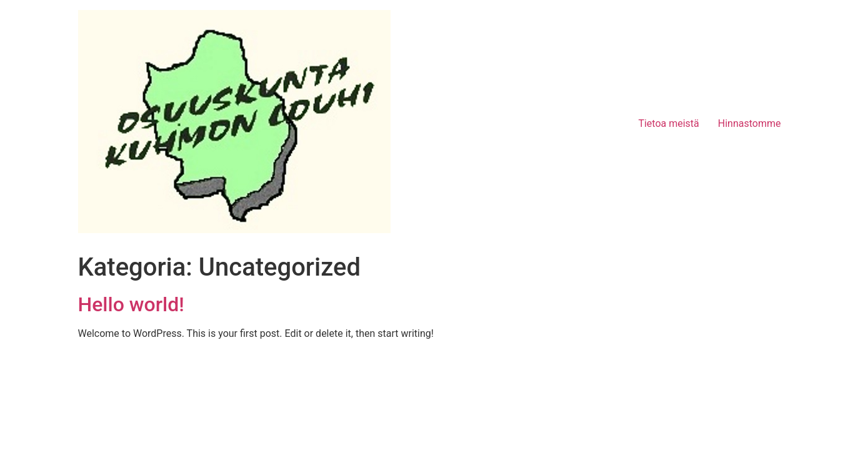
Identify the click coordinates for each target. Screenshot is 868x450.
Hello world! (131, 304)
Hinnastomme (750, 123)
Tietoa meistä (668, 123)
